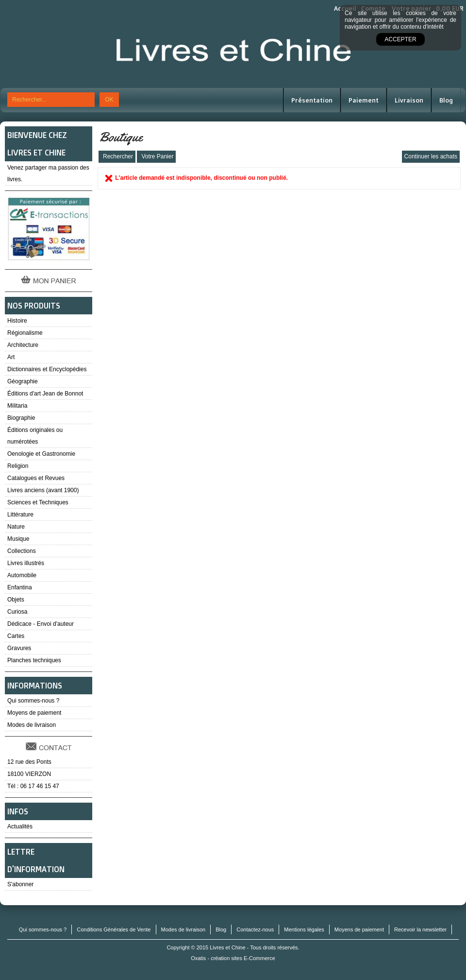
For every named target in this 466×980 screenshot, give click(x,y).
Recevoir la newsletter (420, 929)
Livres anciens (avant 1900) (43, 490)
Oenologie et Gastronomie (41, 454)
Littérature (20, 515)
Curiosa (17, 612)
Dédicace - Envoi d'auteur (41, 624)
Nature (16, 527)
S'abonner (20, 884)
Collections (22, 551)
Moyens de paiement (34, 713)
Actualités (20, 826)
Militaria (17, 406)
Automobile (22, 575)
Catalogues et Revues (36, 478)
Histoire (17, 321)
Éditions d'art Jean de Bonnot (45, 394)
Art (11, 357)
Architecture (23, 345)
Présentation (312, 100)
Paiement (364, 100)
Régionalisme (25, 333)
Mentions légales (304, 929)
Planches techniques (34, 660)
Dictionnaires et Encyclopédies (47, 369)
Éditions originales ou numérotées (35, 436)
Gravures (19, 648)
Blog (446, 100)
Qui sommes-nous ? (33, 701)
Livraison (409, 100)
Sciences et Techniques (38, 502)
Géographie (23, 381)
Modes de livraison (32, 725)
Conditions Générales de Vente (114, 929)
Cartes (16, 636)
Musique (18, 539)
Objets (16, 600)
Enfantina (20, 587)
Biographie (21, 418)
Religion (18, 466)
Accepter (400, 39)
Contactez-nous (255, 929)
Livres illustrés (26, 563)
